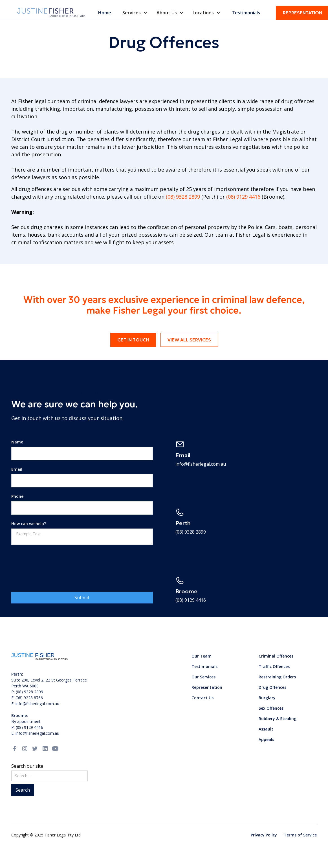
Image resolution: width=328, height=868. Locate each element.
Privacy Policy (264, 835)
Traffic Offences (274, 666)
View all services (189, 340)
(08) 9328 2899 (184, 197)
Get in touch (133, 340)
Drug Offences (272, 687)
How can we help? (29, 524)
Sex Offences (271, 708)
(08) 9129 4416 (243, 197)
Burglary (267, 698)
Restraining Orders (277, 677)
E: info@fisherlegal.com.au (35, 733)
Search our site (27, 766)
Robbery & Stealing (278, 719)
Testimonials (246, 13)
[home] (52, 13)
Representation (207, 687)
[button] (135, 13)
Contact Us (202, 698)
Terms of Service (300, 835)
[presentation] (54, 563)
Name (17, 442)
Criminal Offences (276, 656)
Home (105, 13)
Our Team (202, 656)
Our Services (203, 677)
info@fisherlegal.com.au (201, 464)
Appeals (266, 739)
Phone (17, 497)
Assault (266, 729)
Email (17, 469)
